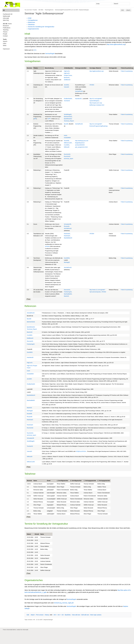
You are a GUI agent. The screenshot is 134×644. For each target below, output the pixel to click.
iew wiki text (76, 615)
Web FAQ (6, 20)
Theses (5, 32)
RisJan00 (67, 226)
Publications (7, 28)
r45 (55, 615)
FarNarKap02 (68, 292)
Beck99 (66, 124)
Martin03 (66, 296)
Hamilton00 (78, 99)
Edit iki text (85, 615)
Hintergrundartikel (81, 68)
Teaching (6, 30)
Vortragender (113, 68)
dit (28, 615)
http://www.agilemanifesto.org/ (116, 44)
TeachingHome (49, 10)
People (5, 34)
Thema (36, 68)
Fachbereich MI (8, 14)
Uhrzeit (37, 534)
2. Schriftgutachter (76, 481)
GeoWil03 (67, 258)
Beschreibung (49, 68)
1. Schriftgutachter (62, 481)
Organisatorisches (33, 29)
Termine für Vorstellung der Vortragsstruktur (41, 27)
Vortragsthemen (33, 20)
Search (5, 41)
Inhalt (30, 18)
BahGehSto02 (68, 117)
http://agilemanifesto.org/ (97, 71)
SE (4, 10)
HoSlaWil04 (67, 138)
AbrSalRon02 (79, 91)
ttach (33, 615)
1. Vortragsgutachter (90, 481)
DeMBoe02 (67, 80)
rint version (40, 615)
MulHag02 (67, 262)
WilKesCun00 (68, 143)
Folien (123, 71)
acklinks (68, 615)
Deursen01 (67, 290)
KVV (35, 50)
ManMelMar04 (68, 238)
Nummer (29, 68)
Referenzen (31, 22)
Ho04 (65, 135)
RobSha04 (67, 236)
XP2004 (47, 246)
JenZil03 (66, 85)
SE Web (41, 10)
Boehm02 (67, 78)
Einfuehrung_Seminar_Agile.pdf (64, 603)
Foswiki (35, 10)
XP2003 (92, 85)
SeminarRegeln (50, 54)
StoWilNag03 (68, 114)
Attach (128, 10)
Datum (29, 534)
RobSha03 (67, 234)
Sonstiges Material (95, 68)
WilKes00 (67, 147)
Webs (5, 45)
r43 (63, 615)
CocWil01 (67, 145)
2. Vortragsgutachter (104, 481)
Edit (123, 10)
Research (6, 26)
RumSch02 (67, 154)
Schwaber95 (67, 224)
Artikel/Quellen (69, 68)
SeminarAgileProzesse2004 (63, 10)
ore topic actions (96, 615)
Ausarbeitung (129, 71)
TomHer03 (67, 101)
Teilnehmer (31, 25)
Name (35, 481)
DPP (35, 119)
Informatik (6, 18)
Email (49, 481)
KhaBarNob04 (68, 99)
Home (7, 24)
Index (5, 43)
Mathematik (6, 16)
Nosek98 (66, 141)
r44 (59, 615)
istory (47, 615)
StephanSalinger (84, 10)
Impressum (6, 49)
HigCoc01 (67, 71)
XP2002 (104, 292)
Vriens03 (66, 87)
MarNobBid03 (68, 294)
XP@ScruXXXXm (81, 451)
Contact (5, 36)
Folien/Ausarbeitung (127, 68)
